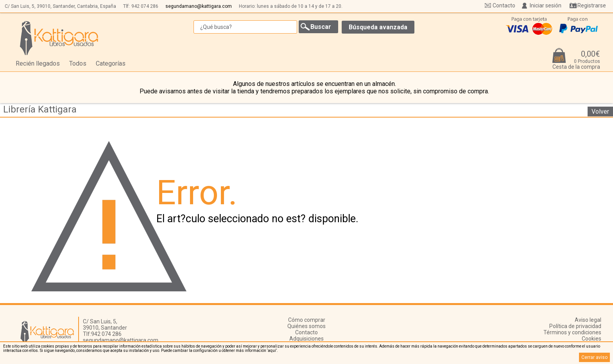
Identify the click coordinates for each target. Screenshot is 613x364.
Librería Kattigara (40, 109)
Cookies (591, 339)
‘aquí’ (272, 351)
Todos (78, 63)
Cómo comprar (307, 320)
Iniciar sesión (546, 5)
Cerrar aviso (594, 357)
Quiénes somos (306, 326)
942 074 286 (145, 6)
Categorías (111, 63)
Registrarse (592, 5)
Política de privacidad (575, 326)
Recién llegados (38, 63)
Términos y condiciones (572, 332)
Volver (600, 112)
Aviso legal (588, 320)
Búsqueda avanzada (378, 27)
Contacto (504, 5)
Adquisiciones (306, 339)
